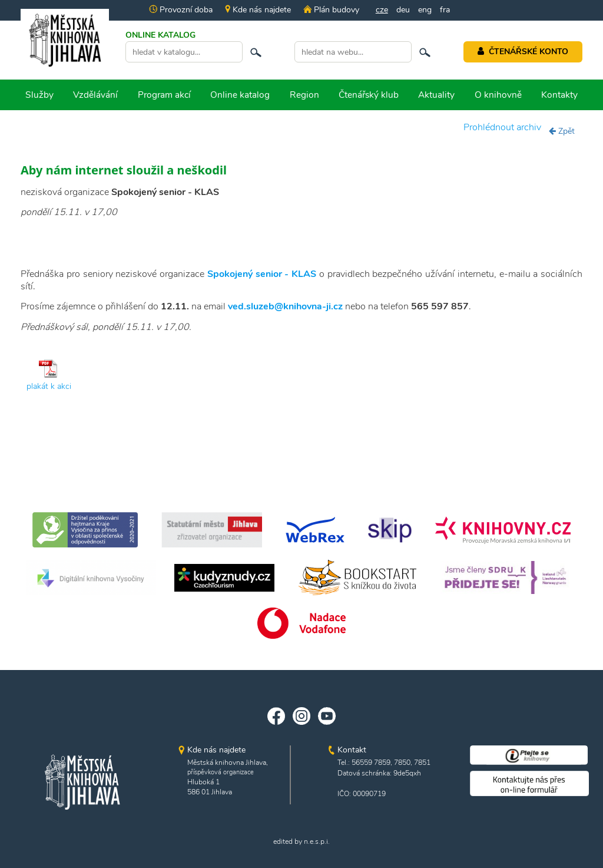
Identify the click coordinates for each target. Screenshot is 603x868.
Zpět (562, 131)
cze (382, 10)
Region (304, 95)
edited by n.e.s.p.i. (301, 841)
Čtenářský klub (369, 95)
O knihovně (498, 95)
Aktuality (436, 95)
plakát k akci (49, 386)
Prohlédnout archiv (502, 127)
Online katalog (240, 95)
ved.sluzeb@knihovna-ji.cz (285, 306)
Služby (39, 95)
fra (445, 10)
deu (403, 10)
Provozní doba (181, 10)
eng (425, 10)
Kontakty (559, 95)
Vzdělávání (95, 95)
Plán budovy (331, 10)
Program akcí (164, 95)
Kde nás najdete (258, 10)
